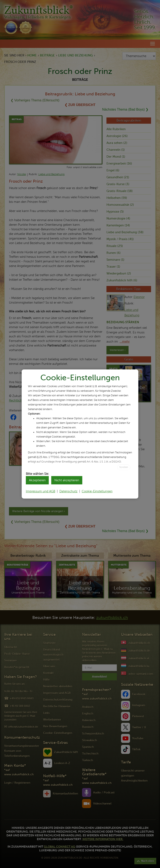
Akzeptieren (37, 480)
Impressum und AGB (41, 491)
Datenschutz (68, 491)
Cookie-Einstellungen (97, 491)
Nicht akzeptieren (67, 480)
